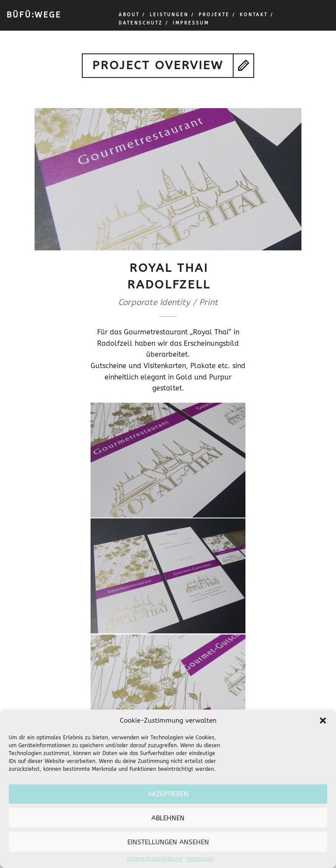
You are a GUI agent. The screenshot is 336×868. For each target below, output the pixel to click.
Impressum (200, 859)
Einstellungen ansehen (168, 842)
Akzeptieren (168, 794)
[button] (323, 720)
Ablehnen (168, 818)
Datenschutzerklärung (154, 859)
